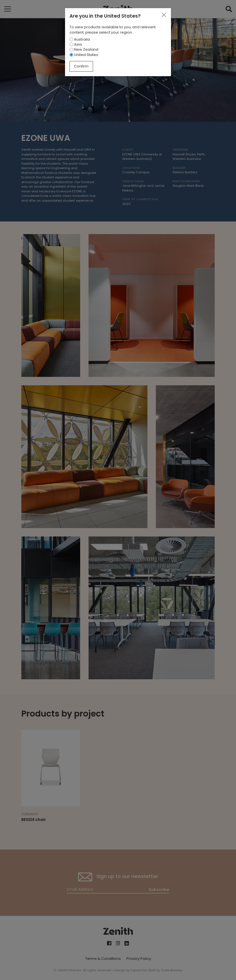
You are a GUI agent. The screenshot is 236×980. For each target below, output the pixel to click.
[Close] (164, 15)
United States (84, 55)
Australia (80, 39)
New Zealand (84, 49)
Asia (76, 44)
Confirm (81, 66)
